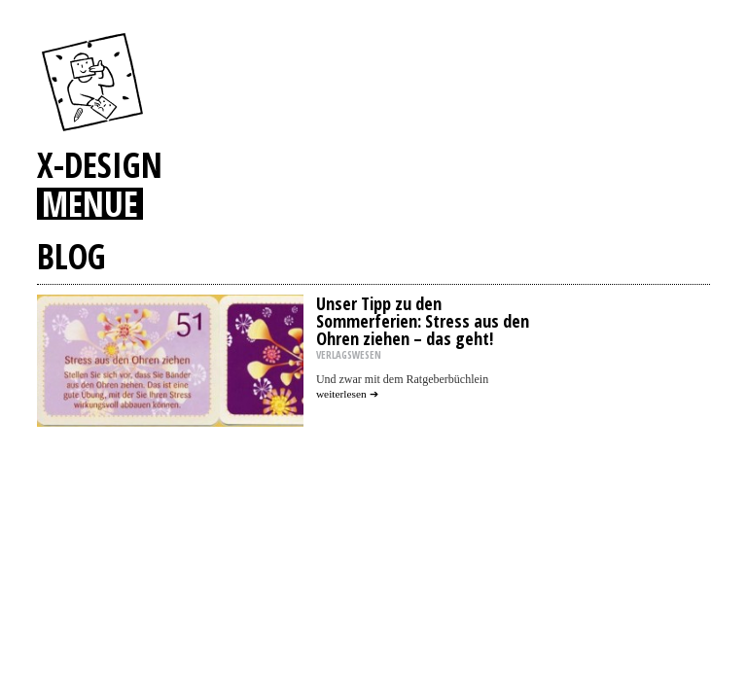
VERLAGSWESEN (349, 355)
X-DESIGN (100, 164)
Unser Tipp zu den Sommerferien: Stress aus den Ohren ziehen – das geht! (423, 321)
